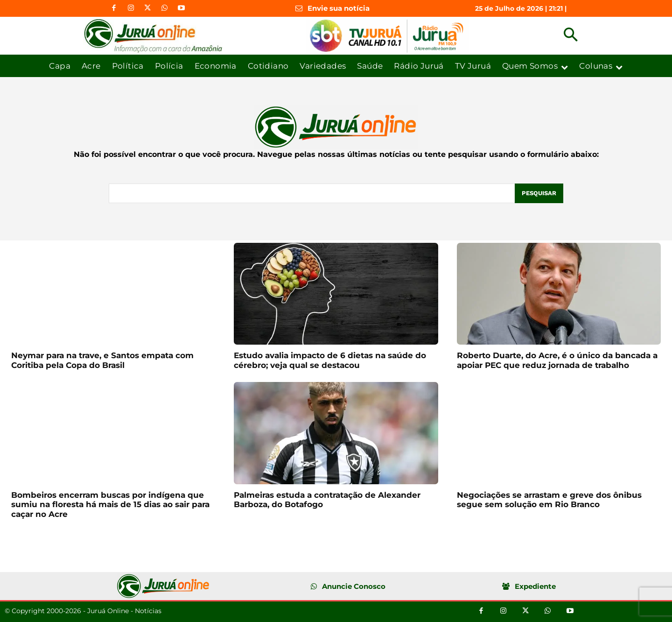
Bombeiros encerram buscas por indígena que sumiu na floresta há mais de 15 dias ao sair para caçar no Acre (110, 505)
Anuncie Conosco (354, 586)
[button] (570, 36)
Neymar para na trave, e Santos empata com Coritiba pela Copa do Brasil (102, 360)
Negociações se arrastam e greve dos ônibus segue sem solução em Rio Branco (549, 500)
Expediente (535, 586)
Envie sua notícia (339, 8)
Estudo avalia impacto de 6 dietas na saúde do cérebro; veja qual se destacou (330, 360)
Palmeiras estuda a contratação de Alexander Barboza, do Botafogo (327, 500)
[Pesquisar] (539, 193)
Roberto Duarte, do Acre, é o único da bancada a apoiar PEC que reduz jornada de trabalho (557, 360)
